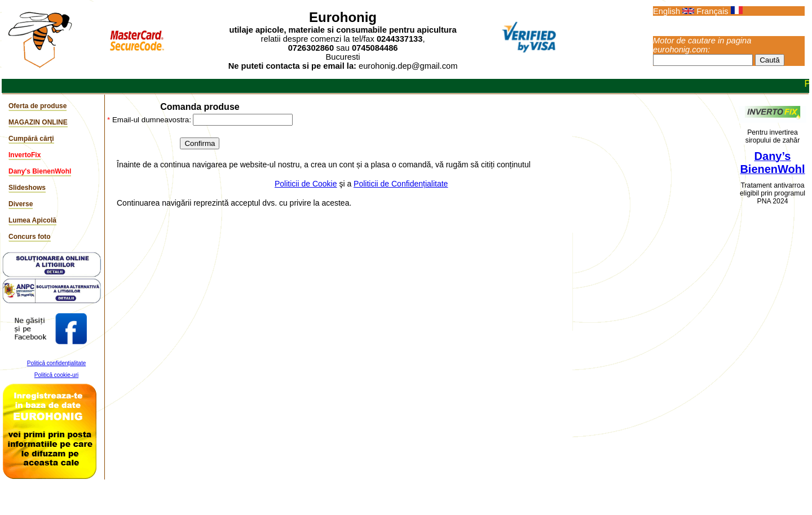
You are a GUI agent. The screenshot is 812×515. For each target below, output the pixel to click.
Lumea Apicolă (32, 220)
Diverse (21, 204)
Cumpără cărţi (31, 139)
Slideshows (27, 188)
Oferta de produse (37, 106)
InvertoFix (25, 155)
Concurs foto (30, 237)
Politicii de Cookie (306, 184)
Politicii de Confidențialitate (401, 184)
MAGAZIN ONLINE (38, 122)
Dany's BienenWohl (40, 171)
